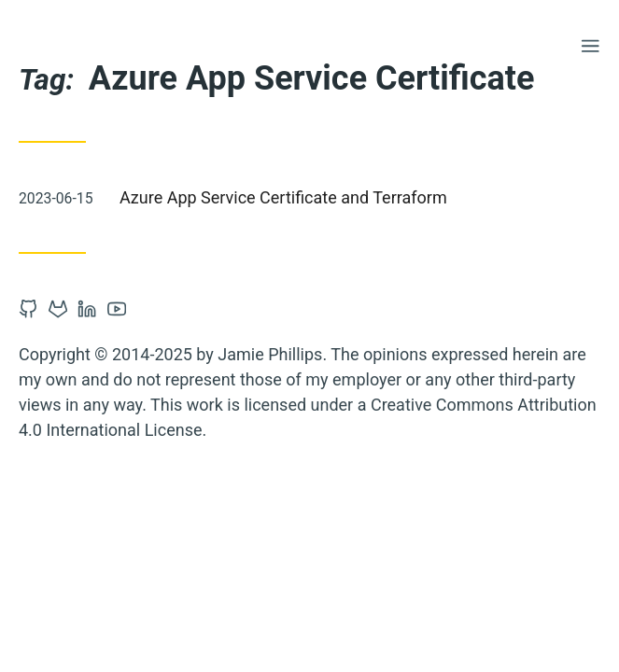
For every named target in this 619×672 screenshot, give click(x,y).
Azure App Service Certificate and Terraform (283, 197)
